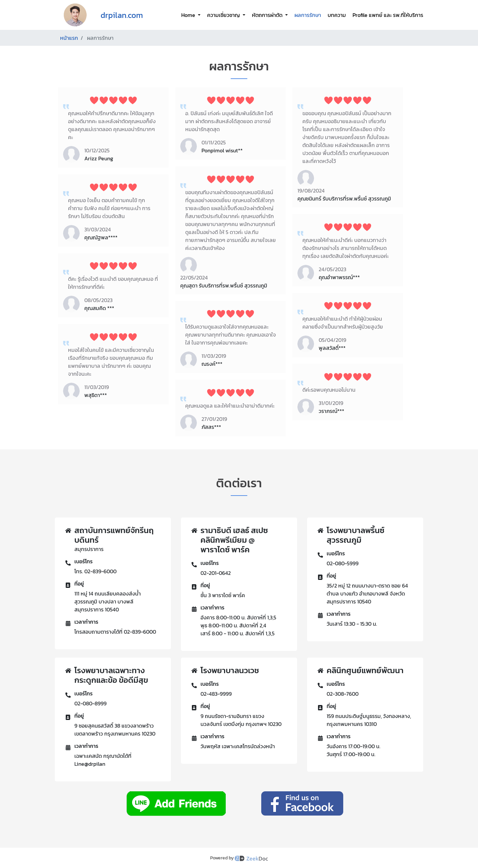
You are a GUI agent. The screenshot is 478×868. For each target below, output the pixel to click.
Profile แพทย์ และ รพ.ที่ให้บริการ (388, 15)
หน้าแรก (69, 38)
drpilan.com (122, 15)
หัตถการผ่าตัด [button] (268, 15)
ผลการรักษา (308, 15)
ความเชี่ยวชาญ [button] (224, 15)
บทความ (337, 15)
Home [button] (189, 15)
